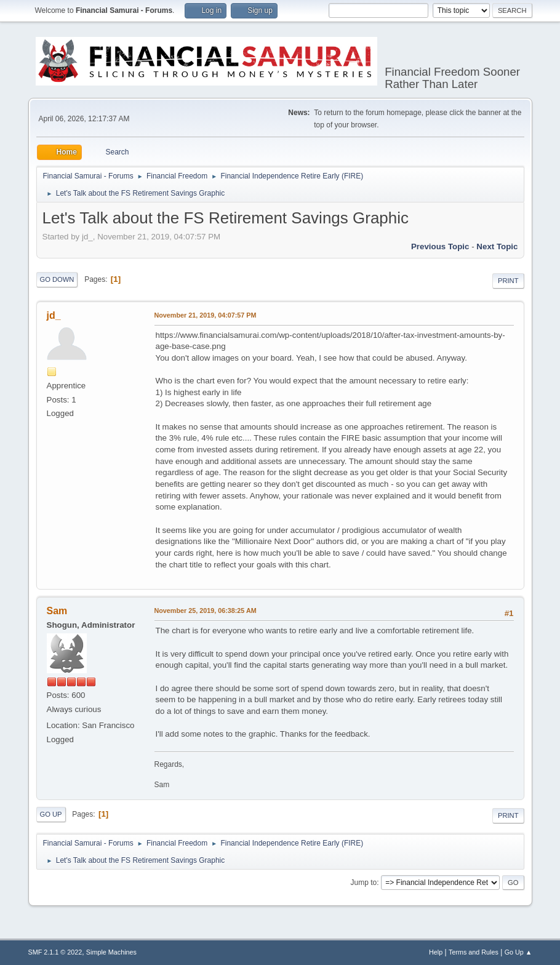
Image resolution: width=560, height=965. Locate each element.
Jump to (364, 883)
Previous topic (440, 246)
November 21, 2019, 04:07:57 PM (206, 315)
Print (508, 281)
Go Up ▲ (518, 952)
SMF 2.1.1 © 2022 (55, 952)
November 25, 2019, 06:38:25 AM (206, 611)
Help (436, 952)
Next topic (497, 246)
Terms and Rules (474, 952)
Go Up (51, 814)
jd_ (54, 315)
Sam (57, 611)
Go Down (57, 279)
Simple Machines (111, 952)
